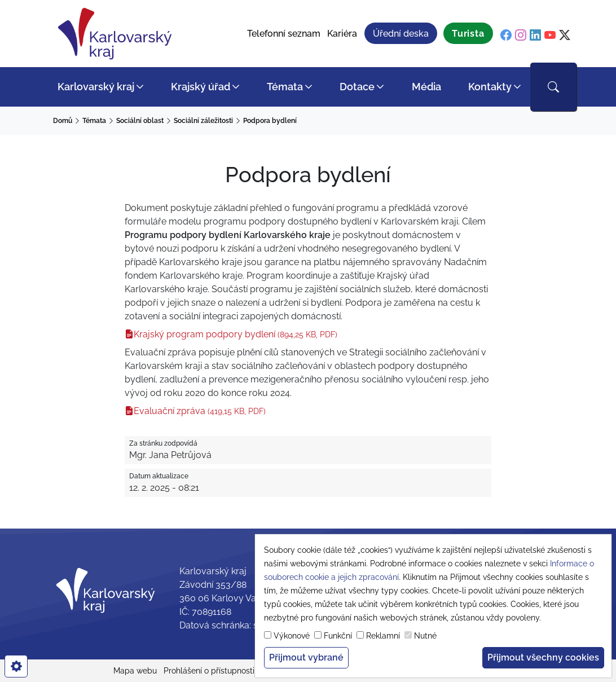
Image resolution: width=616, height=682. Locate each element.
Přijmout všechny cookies (543, 657)
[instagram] (521, 35)
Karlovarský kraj (96, 87)
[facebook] (506, 35)
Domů (63, 121)
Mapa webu (135, 671)
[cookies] (16, 666)
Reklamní (383, 636)
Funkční (338, 636)
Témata (285, 87)
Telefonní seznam (284, 34)
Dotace (357, 87)
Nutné (425, 636)
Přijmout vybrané (306, 657)
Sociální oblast (140, 121)
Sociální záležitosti (203, 121)
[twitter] (565, 35)
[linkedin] (535, 35)
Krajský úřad (201, 87)
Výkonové (292, 636)
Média (426, 87)
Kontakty (490, 87)
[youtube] (550, 35)
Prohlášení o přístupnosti (209, 671)
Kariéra (342, 34)
